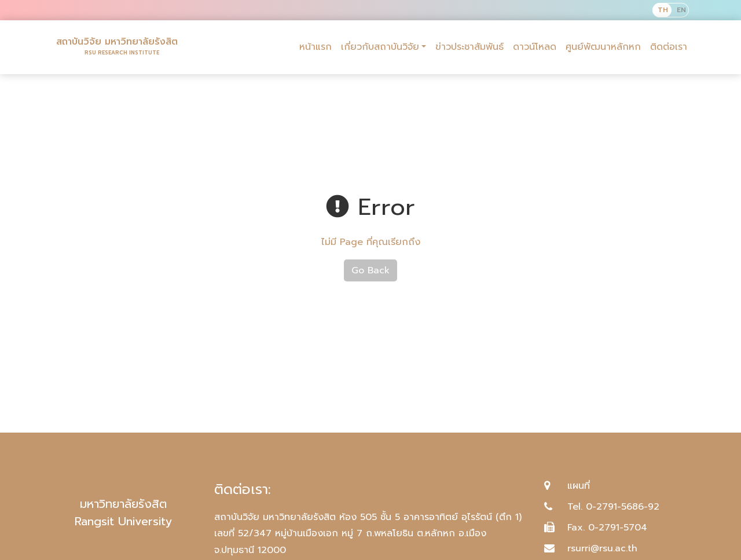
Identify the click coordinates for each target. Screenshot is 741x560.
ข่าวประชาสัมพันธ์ (469, 47)
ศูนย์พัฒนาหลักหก (603, 47)
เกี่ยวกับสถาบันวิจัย (380, 47)
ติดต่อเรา (669, 47)
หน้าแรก (316, 47)
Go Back (370, 270)
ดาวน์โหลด (535, 47)
